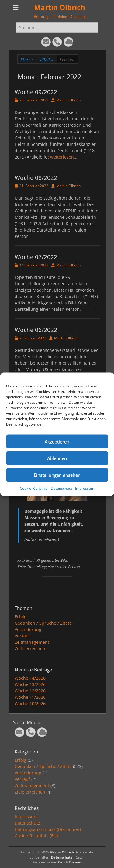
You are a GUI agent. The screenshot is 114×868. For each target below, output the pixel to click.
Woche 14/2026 (30, 678)
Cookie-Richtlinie (34, 488)
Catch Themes (70, 862)
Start (27, 59)
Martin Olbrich (60, 8)
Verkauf (22, 636)
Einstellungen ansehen (57, 475)
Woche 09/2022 (36, 92)
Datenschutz (61, 488)
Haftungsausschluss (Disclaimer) (48, 829)
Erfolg (21, 617)
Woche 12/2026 (30, 691)
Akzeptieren (57, 441)
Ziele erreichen (30, 648)
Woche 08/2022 (36, 178)
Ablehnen (57, 458)
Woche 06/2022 (36, 330)
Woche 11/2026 (30, 697)
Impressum (85, 488)
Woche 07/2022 (36, 257)
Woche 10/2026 (30, 703)
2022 (47, 59)
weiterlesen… (64, 157)
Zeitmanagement (32, 642)
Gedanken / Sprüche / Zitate (43, 623)
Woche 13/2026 (30, 684)
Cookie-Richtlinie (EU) (36, 836)
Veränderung (28, 629)
